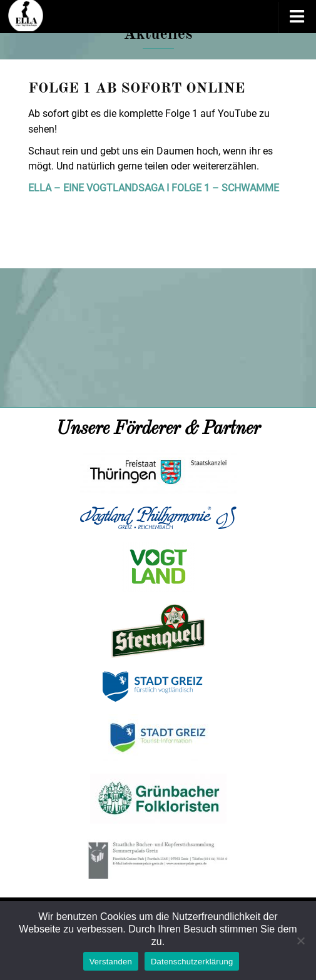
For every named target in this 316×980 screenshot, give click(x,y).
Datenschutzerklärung (192, 962)
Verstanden (111, 962)
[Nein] (300, 941)
